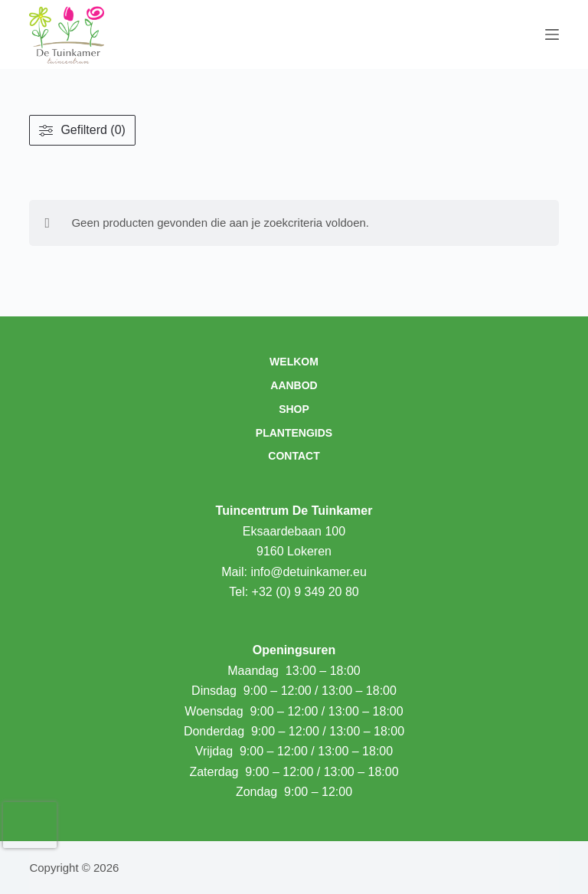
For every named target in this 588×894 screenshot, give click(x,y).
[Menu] (552, 34)
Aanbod (294, 385)
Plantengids (294, 433)
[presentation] (30, 825)
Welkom (294, 362)
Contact (294, 456)
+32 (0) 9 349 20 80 (305, 592)
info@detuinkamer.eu (308, 572)
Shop (294, 409)
